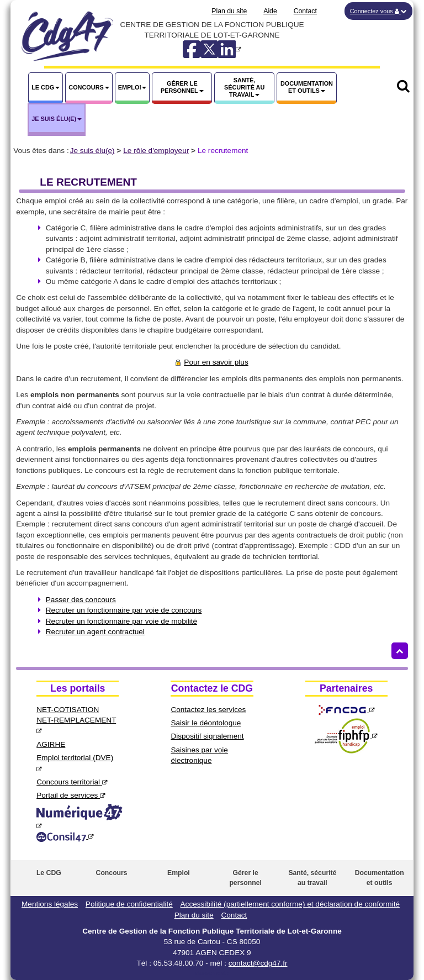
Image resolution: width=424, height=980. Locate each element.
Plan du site (229, 11)
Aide (270, 11)
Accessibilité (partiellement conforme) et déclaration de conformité (290, 904)
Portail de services (71, 795)
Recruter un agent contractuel (95, 632)
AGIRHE (51, 744)
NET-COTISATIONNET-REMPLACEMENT (76, 720)
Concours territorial (72, 782)
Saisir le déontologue (206, 723)
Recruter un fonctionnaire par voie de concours (124, 610)
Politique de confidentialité (129, 904)
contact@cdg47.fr (258, 963)
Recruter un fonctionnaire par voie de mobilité (121, 621)
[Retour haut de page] (400, 651)
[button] (378, 11)
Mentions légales (50, 904)
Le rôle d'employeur (156, 151)
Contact (305, 11)
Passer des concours (81, 600)
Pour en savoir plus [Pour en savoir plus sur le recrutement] (212, 362)
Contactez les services (208, 710)
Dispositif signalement (207, 736)
